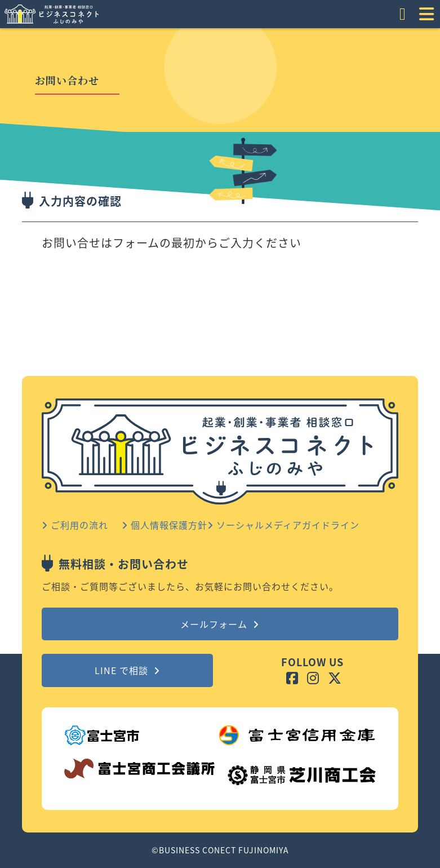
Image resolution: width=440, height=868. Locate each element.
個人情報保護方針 (165, 525)
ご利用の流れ (75, 525)
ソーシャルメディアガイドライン (283, 525)
